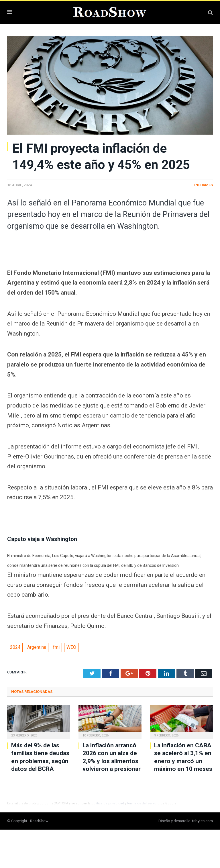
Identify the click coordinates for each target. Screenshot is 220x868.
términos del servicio (143, 803)
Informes (204, 185)
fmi (56, 647)
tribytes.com (203, 821)
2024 (15, 647)
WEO (71, 647)
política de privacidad (108, 803)
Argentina (37, 647)
